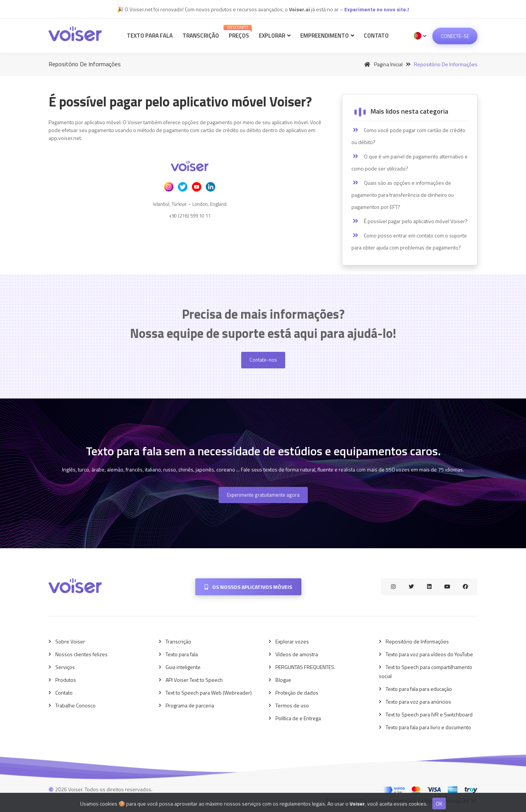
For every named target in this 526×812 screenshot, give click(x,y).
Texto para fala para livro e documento (428, 727)
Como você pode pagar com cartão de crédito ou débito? (408, 136)
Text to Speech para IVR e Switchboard (429, 714)
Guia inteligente (183, 667)
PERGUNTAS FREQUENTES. (305, 667)
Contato (376, 36)
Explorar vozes (292, 641)
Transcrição (201, 36)
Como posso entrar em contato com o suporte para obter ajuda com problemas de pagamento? (409, 241)
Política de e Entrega (298, 718)
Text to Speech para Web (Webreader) (209, 693)
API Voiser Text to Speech (194, 680)
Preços (238, 32)
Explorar (275, 36)
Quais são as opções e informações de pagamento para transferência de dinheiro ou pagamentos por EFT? (403, 195)
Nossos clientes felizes (81, 654)
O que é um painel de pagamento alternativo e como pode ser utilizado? (410, 162)
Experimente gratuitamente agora (263, 495)
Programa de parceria (190, 705)
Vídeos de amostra (297, 654)
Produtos (66, 680)
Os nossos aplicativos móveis (248, 587)
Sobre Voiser (70, 641)
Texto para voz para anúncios (418, 702)
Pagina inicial (382, 64)
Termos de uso (292, 705)
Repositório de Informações (417, 641)
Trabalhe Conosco (75, 705)
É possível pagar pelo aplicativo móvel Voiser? (410, 221)
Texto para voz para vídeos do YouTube (429, 654)
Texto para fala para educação (419, 689)
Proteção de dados (297, 693)
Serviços (65, 667)
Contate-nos (263, 360)
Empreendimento (327, 36)
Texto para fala (150, 36)
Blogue (283, 680)
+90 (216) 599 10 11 (190, 216)
